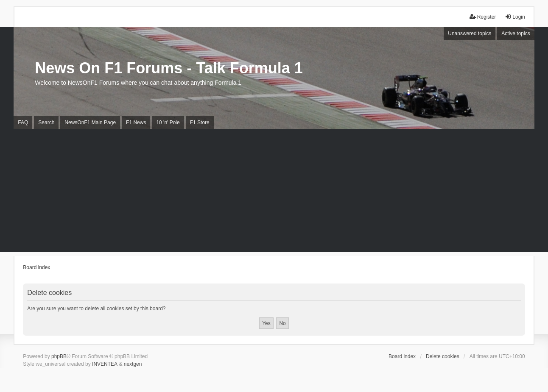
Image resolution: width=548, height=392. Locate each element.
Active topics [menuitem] (516, 33)
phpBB (59, 356)
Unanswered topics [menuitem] (470, 33)
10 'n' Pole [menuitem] (168, 122)
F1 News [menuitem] (136, 122)
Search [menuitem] (46, 122)
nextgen (133, 364)
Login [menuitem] (515, 17)
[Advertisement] (274, 192)
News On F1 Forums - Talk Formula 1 (169, 68)
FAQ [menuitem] (23, 122)
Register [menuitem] (483, 17)
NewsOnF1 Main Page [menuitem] (90, 122)
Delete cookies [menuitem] (443, 356)
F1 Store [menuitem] (200, 122)
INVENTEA (105, 364)
